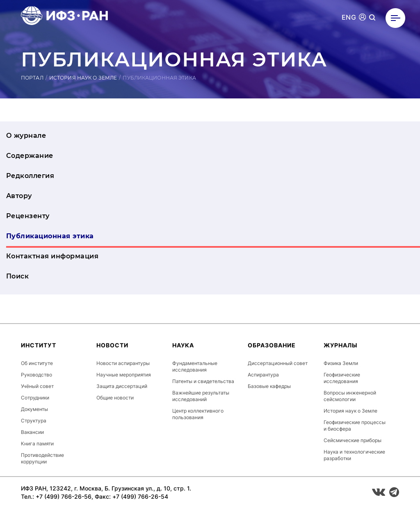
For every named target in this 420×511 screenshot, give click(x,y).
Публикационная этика (50, 236)
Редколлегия (30, 176)
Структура (34, 421)
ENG (349, 17)
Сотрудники (35, 398)
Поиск (17, 276)
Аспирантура (263, 375)
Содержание (30, 156)
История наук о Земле (83, 78)
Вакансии (32, 432)
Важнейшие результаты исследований (201, 396)
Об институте (37, 363)
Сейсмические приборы (353, 440)
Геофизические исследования (342, 378)
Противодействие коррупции (42, 458)
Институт (39, 345)
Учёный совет (37, 386)
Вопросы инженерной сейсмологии (350, 396)
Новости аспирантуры (123, 363)
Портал (32, 78)
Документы (34, 409)
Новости (112, 345)
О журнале (26, 136)
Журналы (341, 345)
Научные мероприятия (124, 375)
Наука (183, 345)
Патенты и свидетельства (203, 381)
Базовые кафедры (269, 386)
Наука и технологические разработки (354, 455)
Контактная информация (52, 256)
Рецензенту (28, 216)
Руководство (37, 375)
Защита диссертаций (122, 386)
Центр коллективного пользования (198, 414)
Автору (19, 196)
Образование (272, 345)
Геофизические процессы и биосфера (355, 425)
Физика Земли (341, 363)
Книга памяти (37, 444)
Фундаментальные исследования (195, 366)
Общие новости (115, 398)
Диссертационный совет (278, 363)
